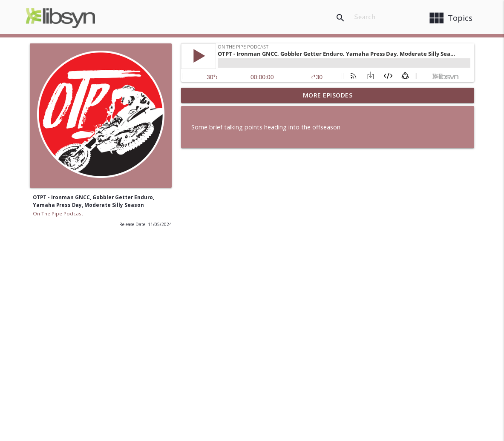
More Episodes (328, 95)
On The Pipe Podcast (58, 213)
